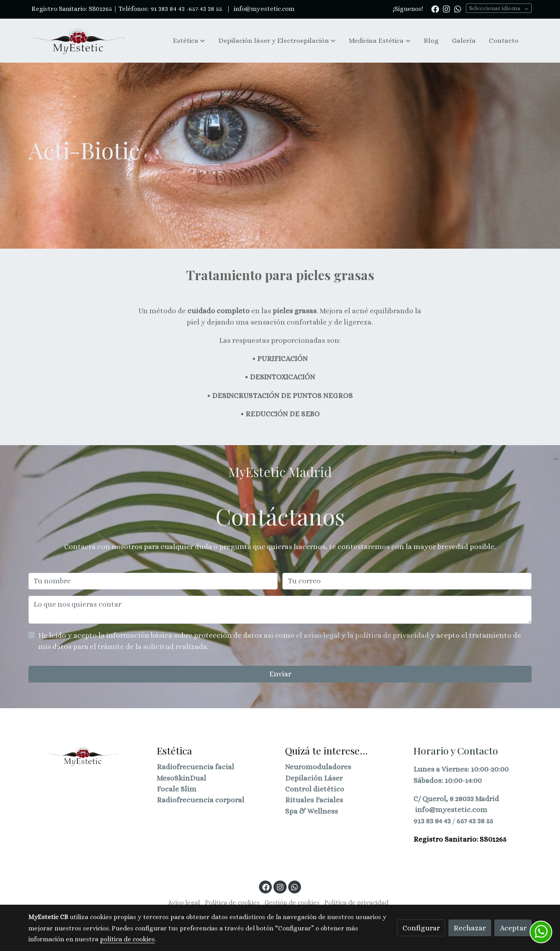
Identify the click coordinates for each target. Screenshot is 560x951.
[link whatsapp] (458, 9)
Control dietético (315, 789)
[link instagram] (446, 9)
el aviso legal (319, 635)
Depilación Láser (314, 778)
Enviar (280, 674)
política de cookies (127, 939)
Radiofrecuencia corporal (200, 800)
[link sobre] (87, 756)
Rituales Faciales (314, 800)
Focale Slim (177, 789)
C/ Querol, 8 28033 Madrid (456, 799)
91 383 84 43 (168, 9)
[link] (78, 41)
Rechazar (470, 928)
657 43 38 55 (475, 821)
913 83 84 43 (432, 821)
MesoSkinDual (181, 778)
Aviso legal (184, 903)
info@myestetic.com (263, 9)
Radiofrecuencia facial (195, 767)
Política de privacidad (356, 903)
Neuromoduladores (318, 767)
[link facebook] (435, 9)
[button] (189, 40)
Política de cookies (232, 903)
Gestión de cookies (292, 903)
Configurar (421, 928)
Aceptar (513, 928)
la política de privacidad (389, 635)
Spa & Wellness (311, 811)
